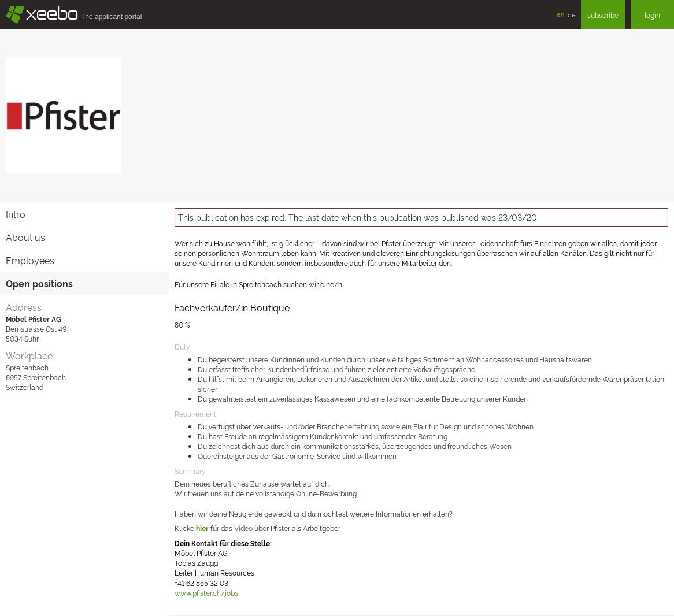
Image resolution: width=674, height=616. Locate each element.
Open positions (39, 283)
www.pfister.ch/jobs (206, 593)
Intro (16, 214)
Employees (30, 260)
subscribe (603, 15)
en (561, 14)
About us (25, 237)
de (571, 14)
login (652, 15)
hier (202, 528)
